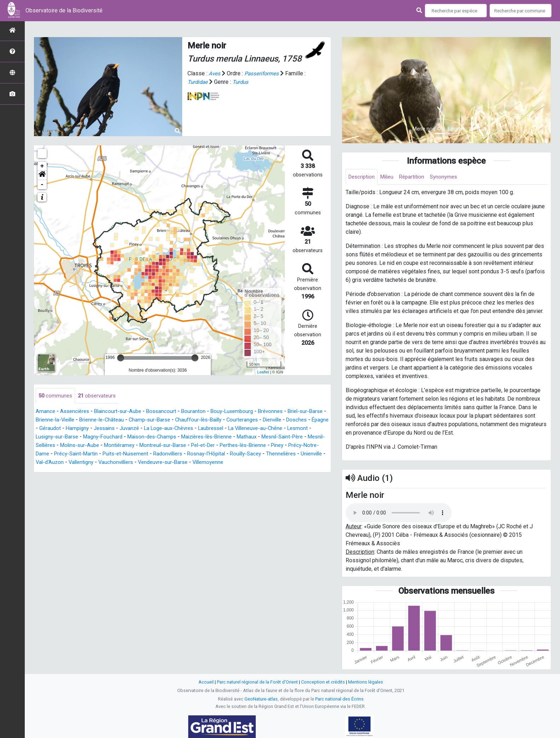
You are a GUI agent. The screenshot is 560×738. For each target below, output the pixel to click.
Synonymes (451, 177)
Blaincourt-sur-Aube (122, 412)
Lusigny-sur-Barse (114, 437)
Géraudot (97, 429)
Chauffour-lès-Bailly (229, 420)
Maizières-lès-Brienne (273, 437)
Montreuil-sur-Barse (245, 446)
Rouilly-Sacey (53, 463)
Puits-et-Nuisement (217, 454)
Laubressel (269, 429)
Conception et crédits (323, 682)
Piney (76, 454)
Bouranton (200, 412)
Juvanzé (182, 429)
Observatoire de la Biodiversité (64, 10)
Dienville (307, 420)
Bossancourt (167, 412)
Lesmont (75, 437)
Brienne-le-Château (127, 420)
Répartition (417, 177)
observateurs (100, 396)
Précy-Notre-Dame (112, 454)
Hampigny (126, 429)
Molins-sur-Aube (157, 446)
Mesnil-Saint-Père (62, 446)
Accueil (206, 682)
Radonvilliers (262, 454)
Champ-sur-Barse (177, 420)
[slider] (121, 358)
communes (56, 396)
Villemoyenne (53, 471)
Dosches (47, 429)
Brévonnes (280, 412)
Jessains (155, 429)
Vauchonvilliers (226, 463)
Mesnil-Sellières (111, 446)
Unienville (124, 463)
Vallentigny (189, 463)
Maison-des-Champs (214, 437)
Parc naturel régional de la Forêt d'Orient (257, 682)
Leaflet (263, 372)
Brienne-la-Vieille (77, 420)
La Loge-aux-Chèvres (224, 429)
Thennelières (91, 463)
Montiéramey (199, 446)
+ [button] (42, 166)
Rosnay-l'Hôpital (304, 454)
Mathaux (317, 437)
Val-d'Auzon (155, 463)
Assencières (76, 412)
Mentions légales (366, 682)
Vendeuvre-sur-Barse (276, 463)
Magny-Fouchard (163, 437)
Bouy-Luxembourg (239, 412)
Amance (46, 412)
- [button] (42, 185)
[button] (42, 175)
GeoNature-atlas (261, 699)
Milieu (390, 177)
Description (363, 177)
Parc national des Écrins (339, 699)
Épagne (72, 429)
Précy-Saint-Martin (164, 454)
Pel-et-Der (288, 446)
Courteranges (275, 420)
